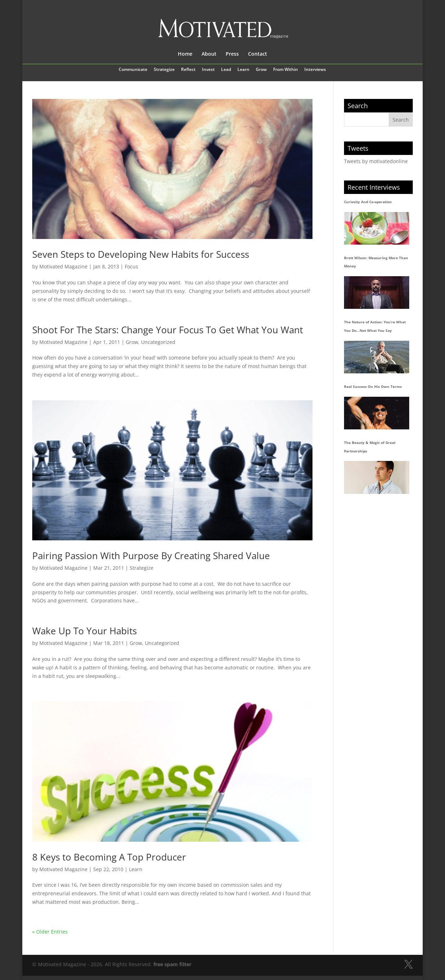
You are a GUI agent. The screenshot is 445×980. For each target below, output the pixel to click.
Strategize (164, 70)
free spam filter (172, 964)
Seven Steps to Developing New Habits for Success (141, 254)
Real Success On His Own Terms (373, 386)
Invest (208, 70)
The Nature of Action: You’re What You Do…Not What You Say (375, 326)
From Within (286, 70)
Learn (243, 70)
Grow (261, 70)
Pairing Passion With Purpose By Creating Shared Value (151, 556)
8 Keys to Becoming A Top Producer (109, 857)
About (209, 54)
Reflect (188, 70)
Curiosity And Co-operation (368, 202)
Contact (258, 54)
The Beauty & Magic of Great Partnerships (370, 447)
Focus (131, 266)
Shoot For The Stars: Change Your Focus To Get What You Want (168, 330)
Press (232, 54)
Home (185, 54)
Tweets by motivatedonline (376, 161)
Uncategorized (158, 342)
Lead (226, 70)
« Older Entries (50, 932)
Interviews (315, 70)
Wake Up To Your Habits (85, 631)
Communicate (133, 70)
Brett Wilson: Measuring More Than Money (376, 262)
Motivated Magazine (63, 266)
